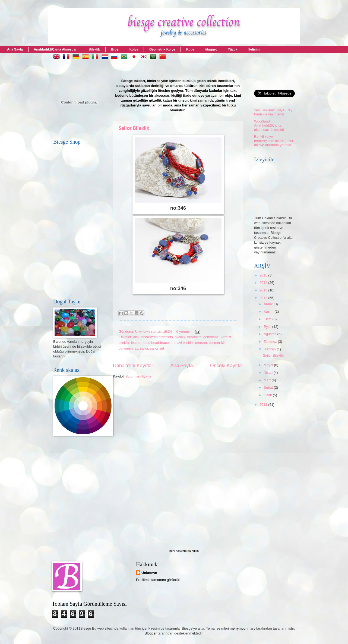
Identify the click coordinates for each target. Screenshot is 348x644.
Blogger (151, 633)
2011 (264, 405)
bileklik (180, 337)
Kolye (134, 49)
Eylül (268, 327)
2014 (264, 283)
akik (136, 337)
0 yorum (183, 332)
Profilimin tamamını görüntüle (159, 580)
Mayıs (269, 365)
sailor (144, 348)
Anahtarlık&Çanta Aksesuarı (56, 49)
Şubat (269, 387)
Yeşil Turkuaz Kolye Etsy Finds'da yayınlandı (273, 112)
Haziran (270, 349)
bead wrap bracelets (157, 337)
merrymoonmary (243, 628)
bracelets (194, 337)
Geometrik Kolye (162, 49)
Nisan (269, 373)
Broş (115, 49)
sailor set (157, 348)
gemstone (211, 337)
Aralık (269, 304)
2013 (264, 290)
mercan (201, 343)
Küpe (190, 49)
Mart (268, 380)
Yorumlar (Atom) (138, 376)
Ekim (268, 319)
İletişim (254, 49)
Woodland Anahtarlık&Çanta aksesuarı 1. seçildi (269, 125)
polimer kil (217, 343)
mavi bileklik (184, 343)
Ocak (268, 395)
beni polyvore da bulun (184, 551)
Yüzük (232, 49)
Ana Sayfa (15, 49)
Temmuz (271, 342)
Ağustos (270, 334)
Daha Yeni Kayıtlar (133, 366)
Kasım (269, 311)
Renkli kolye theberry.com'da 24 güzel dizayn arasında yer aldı (273, 141)
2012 (264, 298)
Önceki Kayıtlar (227, 366)
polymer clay (128, 348)
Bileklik (94, 49)
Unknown (149, 573)
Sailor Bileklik (134, 128)
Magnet (211, 49)
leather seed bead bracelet (152, 343)
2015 (264, 275)
